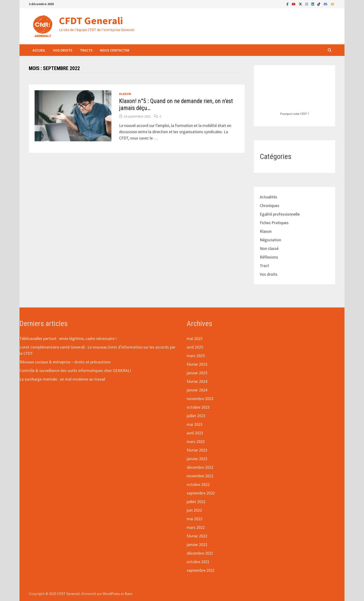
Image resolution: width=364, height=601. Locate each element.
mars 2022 (196, 527)
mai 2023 (195, 424)
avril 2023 (195, 433)
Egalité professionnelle (280, 214)
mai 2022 (195, 519)
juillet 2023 (196, 416)
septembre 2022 (201, 493)
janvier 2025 (197, 373)
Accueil (39, 50)
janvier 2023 (197, 459)
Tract (264, 266)
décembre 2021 (200, 553)
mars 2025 (196, 356)
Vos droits (63, 50)
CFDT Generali (91, 21)
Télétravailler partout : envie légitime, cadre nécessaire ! (68, 338)
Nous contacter (115, 50)
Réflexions (269, 257)
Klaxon (125, 94)
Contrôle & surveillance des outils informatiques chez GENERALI (75, 370)
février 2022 (197, 536)
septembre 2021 (201, 570)
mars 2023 (196, 441)
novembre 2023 (200, 399)
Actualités (268, 197)
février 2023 (197, 450)
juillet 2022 (196, 502)
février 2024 (197, 381)
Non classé (269, 248)
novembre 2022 (200, 476)
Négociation (270, 240)
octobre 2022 (198, 484)
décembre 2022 (200, 467)
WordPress (111, 594)
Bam (129, 594)
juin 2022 (194, 510)
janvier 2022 (197, 544)
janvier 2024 (197, 390)
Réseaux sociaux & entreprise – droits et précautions (65, 362)
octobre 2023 (198, 407)
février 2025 (197, 364)
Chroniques (270, 205)
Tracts (86, 50)
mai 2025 (195, 338)
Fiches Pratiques (274, 223)
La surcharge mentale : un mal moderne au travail (62, 379)
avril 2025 (195, 347)
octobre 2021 (198, 562)
